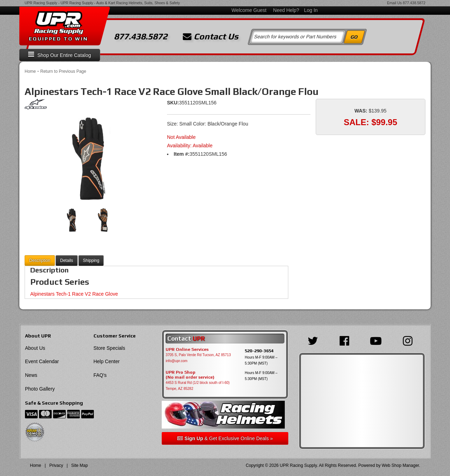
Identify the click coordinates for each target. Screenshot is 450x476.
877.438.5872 (414, 3)
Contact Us (211, 37)
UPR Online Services (187, 349)
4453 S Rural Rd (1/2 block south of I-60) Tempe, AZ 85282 (198, 386)
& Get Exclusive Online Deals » (225, 438)
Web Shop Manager (400, 465)
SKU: (173, 103)
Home (30, 71)
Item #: (182, 154)
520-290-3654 (259, 351)
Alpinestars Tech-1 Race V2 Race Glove (74, 294)
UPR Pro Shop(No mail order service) (190, 375)
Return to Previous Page (63, 71)
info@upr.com (176, 361)
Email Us (394, 3)
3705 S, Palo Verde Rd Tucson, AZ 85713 (198, 355)
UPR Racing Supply (41, 3)
